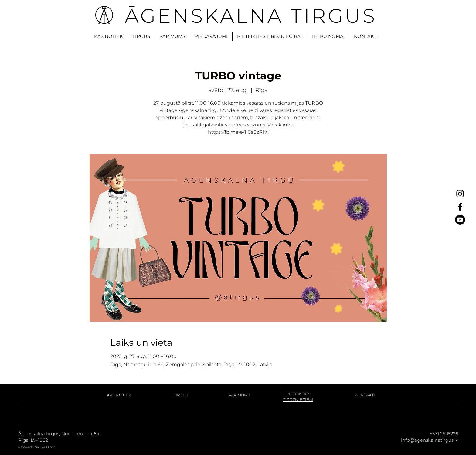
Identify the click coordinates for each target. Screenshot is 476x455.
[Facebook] (460, 207)
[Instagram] (460, 194)
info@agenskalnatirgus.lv (430, 440)
